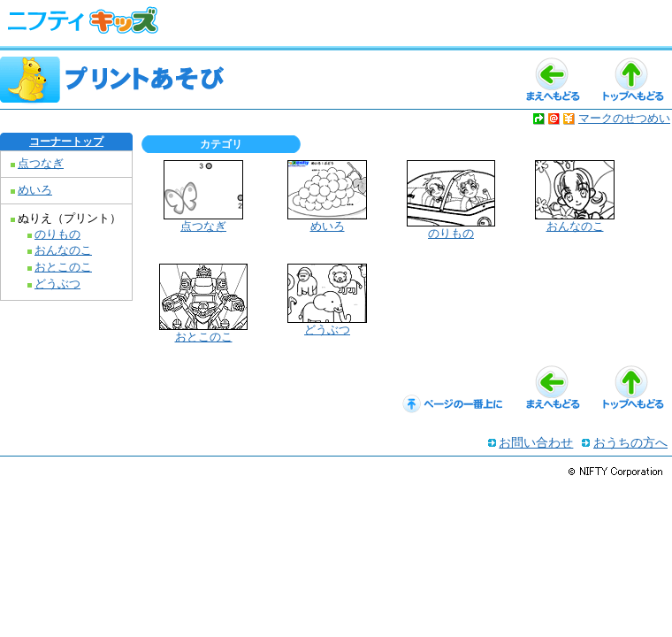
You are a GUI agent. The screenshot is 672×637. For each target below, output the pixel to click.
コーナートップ (66, 142)
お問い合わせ (536, 442)
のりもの (57, 234)
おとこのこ (63, 267)
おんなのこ (63, 250)
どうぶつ (57, 284)
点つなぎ (41, 164)
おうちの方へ (630, 442)
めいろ (35, 190)
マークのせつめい (624, 119)
